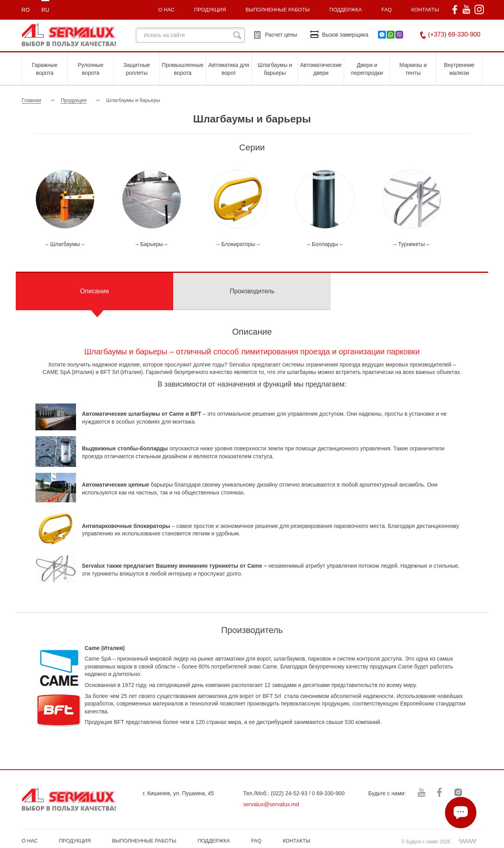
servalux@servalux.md (271, 804)
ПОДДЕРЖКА (346, 10)
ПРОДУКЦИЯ (210, 10)
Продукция (73, 100)
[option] (65, 209)
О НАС (30, 841)
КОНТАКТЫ (425, 10)
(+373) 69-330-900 (454, 34)
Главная (31, 100)
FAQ (387, 10)
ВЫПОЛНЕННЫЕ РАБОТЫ (144, 841)
